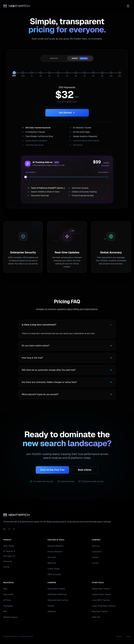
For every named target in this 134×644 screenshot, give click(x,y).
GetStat (51, 606)
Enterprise (8, 561)
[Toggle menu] (128, 6)
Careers (95, 557)
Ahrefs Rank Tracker (56, 589)
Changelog (8, 606)
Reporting (52, 563)
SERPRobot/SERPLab (57, 594)
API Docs (7, 600)
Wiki (5, 611)
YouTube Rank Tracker (101, 594)
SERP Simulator (54, 574)
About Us (96, 546)
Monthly (54, 58)
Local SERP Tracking (101, 600)
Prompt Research (55, 552)
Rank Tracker (9, 546)
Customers (97, 552)
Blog (5, 589)
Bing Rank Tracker (100, 611)
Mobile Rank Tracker (101, 589)
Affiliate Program (10, 617)
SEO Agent (9, 556)
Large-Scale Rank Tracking (104, 606)
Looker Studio (54, 569)
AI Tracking (9, 551)
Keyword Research (56, 546)
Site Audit (52, 557)
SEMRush (52, 611)
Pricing (6, 567)
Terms (128, 636)
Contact (95, 563)
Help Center (8, 594)
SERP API (96, 617)
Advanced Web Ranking (58, 600)
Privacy (119, 636)
